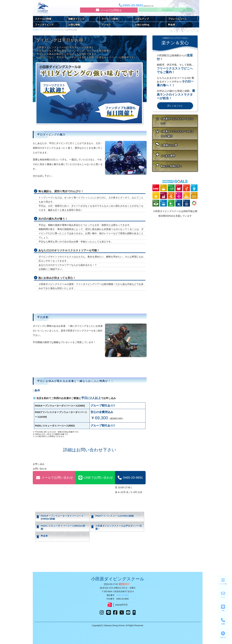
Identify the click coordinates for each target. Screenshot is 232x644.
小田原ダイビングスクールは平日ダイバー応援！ (119, 527)
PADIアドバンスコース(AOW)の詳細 (115, 516)
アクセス (106, 25)
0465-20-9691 (130, 478)
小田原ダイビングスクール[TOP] (45, 30)
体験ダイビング (76, 19)
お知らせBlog (142, 25)
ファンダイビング (44, 25)
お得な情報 (74, 25)
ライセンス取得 (110, 19)
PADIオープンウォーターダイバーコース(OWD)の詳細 (62, 517)
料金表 (172, 25)
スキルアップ (142, 19)
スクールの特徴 (43, 19)
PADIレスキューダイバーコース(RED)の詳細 (63, 527)
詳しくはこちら (175, 106)
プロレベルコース (177, 19)
